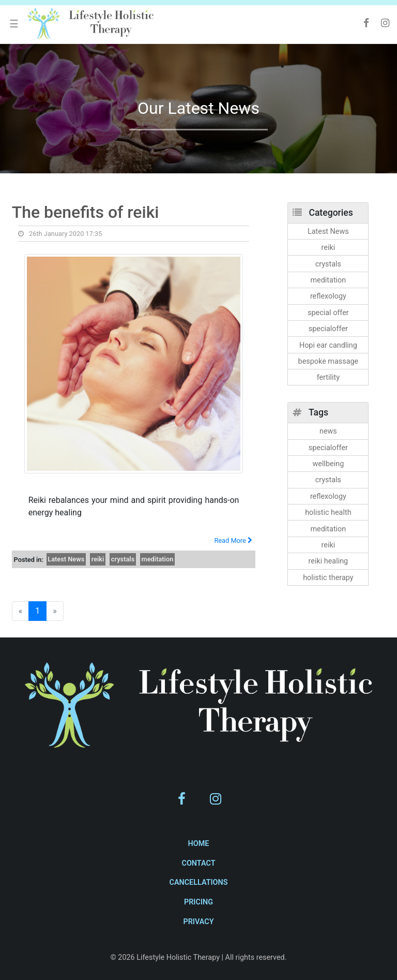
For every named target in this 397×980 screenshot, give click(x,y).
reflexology (328, 296)
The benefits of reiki (86, 212)
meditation (158, 559)
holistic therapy (328, 578)
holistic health (328, 513)
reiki (98, 559)
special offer (328, 313)
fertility (328, 377)
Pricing (198, 902)
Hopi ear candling (328, 345)
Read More (233, 540)
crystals (123, 559)
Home (199, 844)
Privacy (198, 922)
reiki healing (329, 561)
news (328, 431)
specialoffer (328, 329)
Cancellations (198, 882)
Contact (198, 863)
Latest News (66, 559)
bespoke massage (329, 361)
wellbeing (329, 464)
